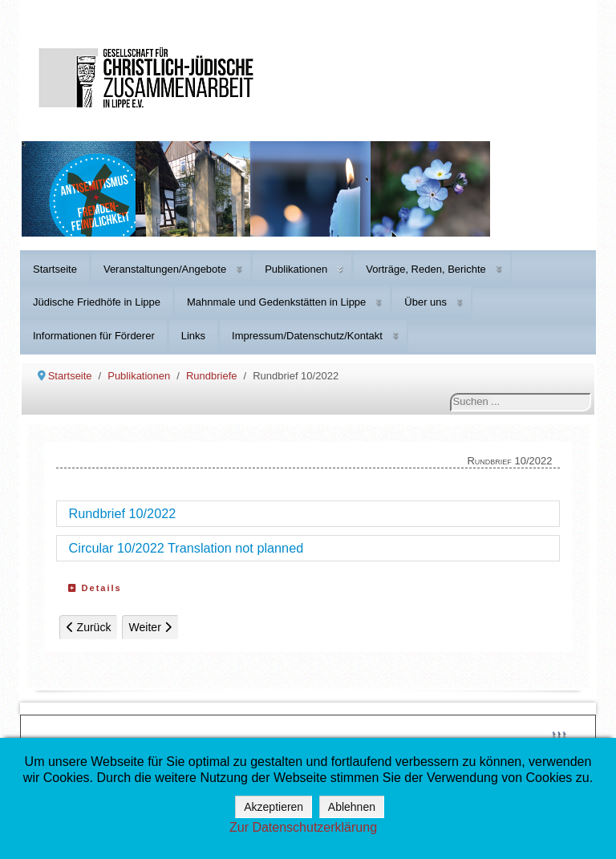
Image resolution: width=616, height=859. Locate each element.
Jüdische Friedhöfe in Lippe (97, 302)
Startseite (55, 269)
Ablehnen (352, 807)
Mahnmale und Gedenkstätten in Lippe (276, 302)
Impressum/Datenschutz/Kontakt (307, 336)
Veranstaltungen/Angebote (165, 269)
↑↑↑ (559, 733)
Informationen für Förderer (94, 336)
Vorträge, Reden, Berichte (426, 269)
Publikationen (296, 269)
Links (193, 336)
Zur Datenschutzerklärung (303, 827)
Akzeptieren (274, 807)
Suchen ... (450, 393)
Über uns (426, 302)
